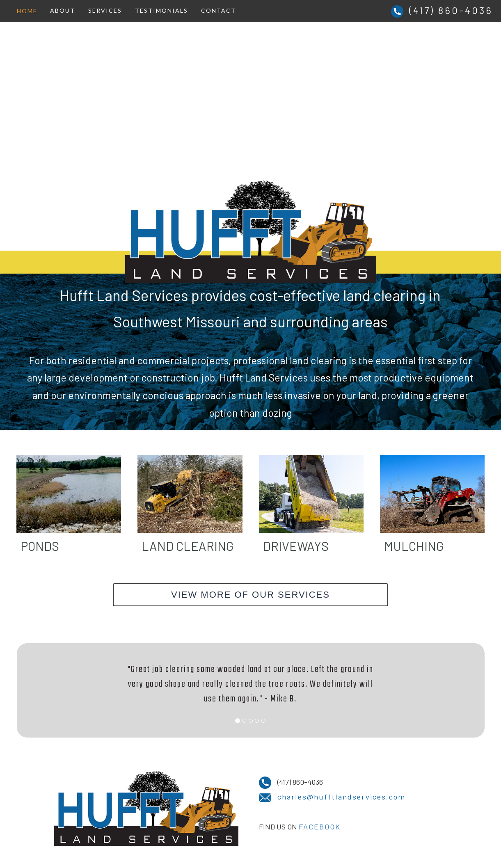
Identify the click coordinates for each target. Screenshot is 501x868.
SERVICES (105, 10)
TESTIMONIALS (161, 10)
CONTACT (218, 10)
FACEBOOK (320, 827)
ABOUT (63, 10)
